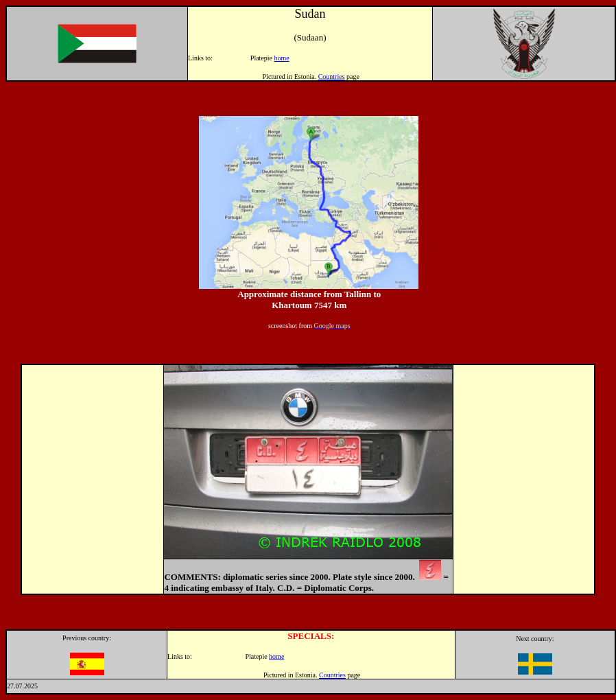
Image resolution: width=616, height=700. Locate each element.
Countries (332, 77)
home (282, 58)
